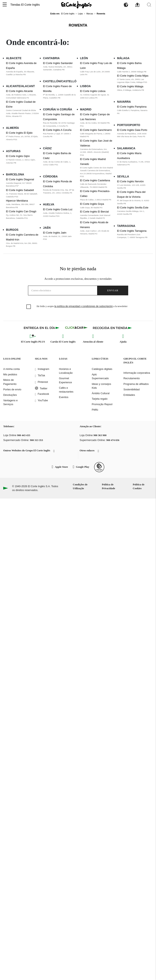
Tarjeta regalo (100, 399)
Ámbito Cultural (101, 393)
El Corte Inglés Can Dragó (21, 211)
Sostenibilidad (131, 389)
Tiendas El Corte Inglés (25, 5)
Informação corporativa (137, 373)
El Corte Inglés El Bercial (95, 212)
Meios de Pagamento (10, 382)
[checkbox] (29, 307)
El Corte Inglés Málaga (130, 86)
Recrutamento (131, 378)
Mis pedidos (10, 374)
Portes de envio (12, 389)
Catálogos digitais (102, 369)
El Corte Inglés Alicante (19, 91)
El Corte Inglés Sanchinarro (96, 130)
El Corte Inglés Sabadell (20, 190)
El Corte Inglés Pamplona (132, 107)
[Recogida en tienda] (112, 328)
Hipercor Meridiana (17, 201)
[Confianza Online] (99, 467)
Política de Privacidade (108, 486)
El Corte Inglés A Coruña (57, 130)
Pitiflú (95, 410)
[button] (5, 5)
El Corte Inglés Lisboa (93, 91)
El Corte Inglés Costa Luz (58, 209)
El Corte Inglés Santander (58, 63)
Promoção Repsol (102, 404)
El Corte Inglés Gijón (18, 156)
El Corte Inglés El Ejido (19, 133)
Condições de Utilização (80, 486)
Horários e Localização (66, 371)
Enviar (113, 290)
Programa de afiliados (136, 384)
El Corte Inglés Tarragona (132, 231)
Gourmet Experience (66, 380)
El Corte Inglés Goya (92, 204)
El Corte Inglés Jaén (55, 233)
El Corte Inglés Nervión (130, 181)
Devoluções (10, 395)
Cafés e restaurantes (66, 390)
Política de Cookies (139, 486)
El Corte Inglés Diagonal (20, 179)
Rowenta (78, 25)
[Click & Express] (42, 328)
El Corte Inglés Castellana (95, 180)
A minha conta (11, 369)
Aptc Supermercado (100, 376)
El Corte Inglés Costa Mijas (133, 76)
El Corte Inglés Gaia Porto (132, 130)
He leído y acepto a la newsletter (82, 306)
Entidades (129, 395)
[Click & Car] (76, 328)
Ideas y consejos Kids (101, 386)
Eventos (64, 397)
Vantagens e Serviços (10, 402)
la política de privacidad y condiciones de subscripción (84, 306)
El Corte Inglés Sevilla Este (133, 208)
